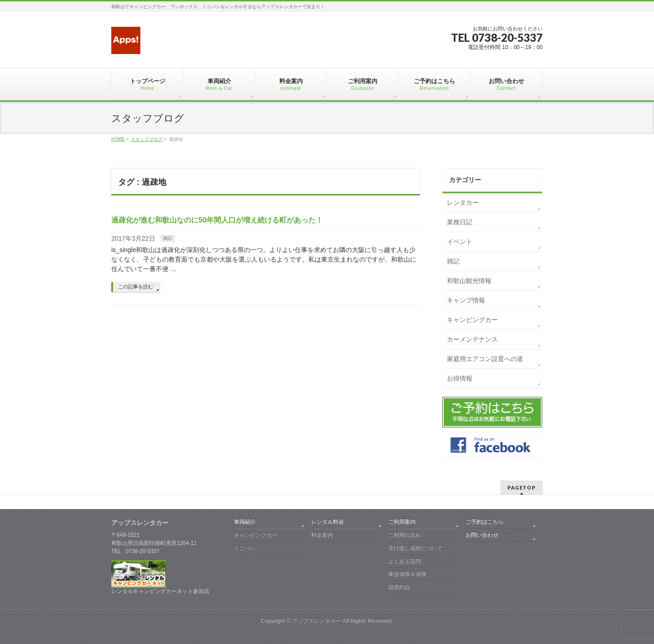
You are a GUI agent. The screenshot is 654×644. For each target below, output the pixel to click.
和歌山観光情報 (469, 281)
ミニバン (245, 548)
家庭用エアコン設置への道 (485, 359)
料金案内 (322, 535)
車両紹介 (245, 522)
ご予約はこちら (485, 522)
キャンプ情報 (466, 300)
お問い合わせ (482, 535)
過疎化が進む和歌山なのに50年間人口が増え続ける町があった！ (217, 220)
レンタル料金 (327, 522)
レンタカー (463, 203)
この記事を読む (136, 287)
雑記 (168, 238)
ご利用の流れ (405, 535)
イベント (460, 242)
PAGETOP (522, 488)
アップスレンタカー (317, 621)
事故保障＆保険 (407, 574)
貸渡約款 (399, 587)
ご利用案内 (402, 522)
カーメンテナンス (472, 339)
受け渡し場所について (416, 548)
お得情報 (460, 378)
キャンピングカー (472, 320)
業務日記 (460, 222)
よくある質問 (405, 561)
